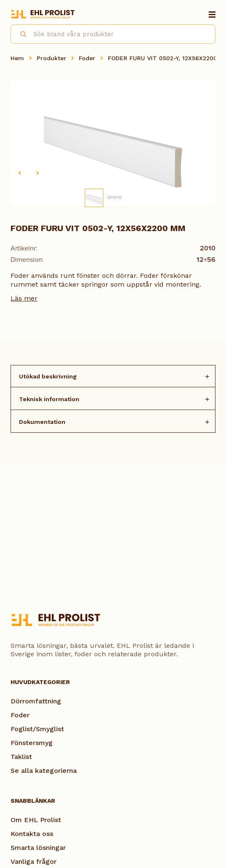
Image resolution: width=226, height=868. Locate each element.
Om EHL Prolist (36, 820)
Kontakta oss (32, 834)
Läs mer (24, 298)
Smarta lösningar (38, 848)
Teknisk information (49, 399)
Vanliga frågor (34, 861)
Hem (17, 58)
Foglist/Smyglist (37, 729)
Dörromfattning (36, 701)
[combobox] (113, 34)
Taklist (21, 757)
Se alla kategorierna (44, 771)
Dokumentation (42, 422)
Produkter (51, 58)
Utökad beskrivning (48, 376)
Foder (87, 58)
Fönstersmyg (32, 743)
